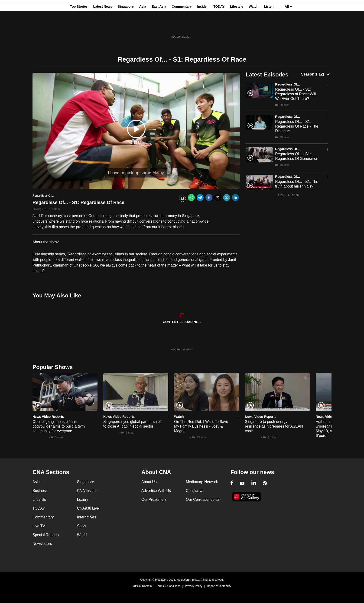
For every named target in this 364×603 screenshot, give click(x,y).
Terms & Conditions (168, 586)
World (82, 535)
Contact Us (195, 491)
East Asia (159, 26)
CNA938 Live (88, 508)
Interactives (87, 517)
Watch (254, 26)
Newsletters (42, 544)
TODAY (219, 26)
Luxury (83, 499)
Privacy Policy (194, 586)
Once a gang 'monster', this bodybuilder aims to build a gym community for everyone (59, 426)
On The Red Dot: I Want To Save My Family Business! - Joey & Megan (201, 426)
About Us (149, 482)
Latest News (103, 26)
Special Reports (46, 535)
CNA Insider (87, 491)
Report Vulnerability (219, 586)
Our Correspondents (203, 499)
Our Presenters (154, 499)
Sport (81, 526)
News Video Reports (48, 417)
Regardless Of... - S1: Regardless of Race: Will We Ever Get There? (295, 94)
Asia (143, 26)
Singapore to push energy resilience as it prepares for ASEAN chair (274, 426)
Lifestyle (237, 26)
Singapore (126, 26)
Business (40, 491)
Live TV (39, 526)
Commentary (182, 26)
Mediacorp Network (202, 482)
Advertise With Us (156, 491)
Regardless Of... (288, 84)
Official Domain (142, 586)
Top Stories (79, 26)
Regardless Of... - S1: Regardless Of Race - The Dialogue (297, 126)
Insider (202, 26)
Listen (269, 26)
